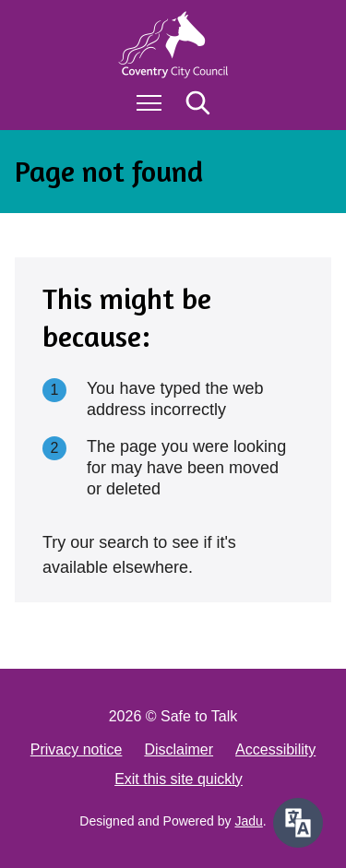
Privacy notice (77, 749)
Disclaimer (179, 749)
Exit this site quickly (179, 779)
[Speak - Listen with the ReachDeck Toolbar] (298, 823)
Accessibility (275, 749)
